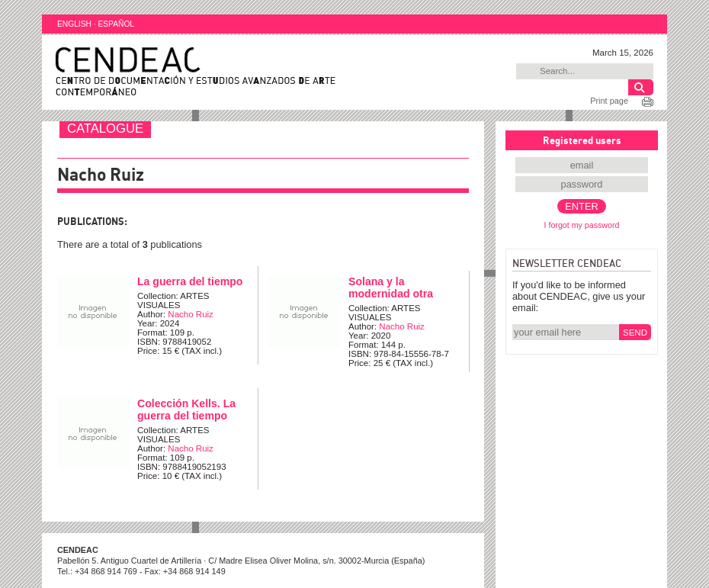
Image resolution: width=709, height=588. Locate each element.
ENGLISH (74, 24)
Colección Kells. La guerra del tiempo (186, 410)
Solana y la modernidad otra (391, 288)
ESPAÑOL (116, 24)
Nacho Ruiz (191, 314)
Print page (609, 101)
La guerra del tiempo (190, 281)
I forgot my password (582, 225)
